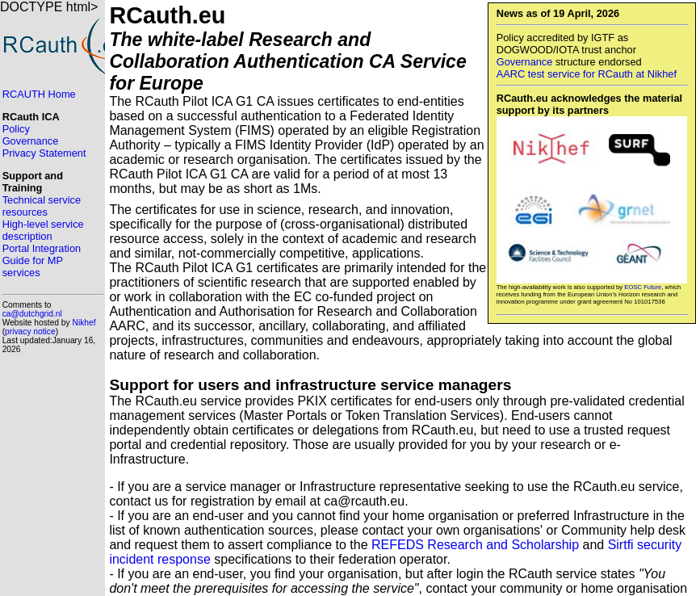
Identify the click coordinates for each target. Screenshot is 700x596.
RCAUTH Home (39, 94)
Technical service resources (42, 206)
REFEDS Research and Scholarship (475, 545)
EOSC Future (643, 287)
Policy (16, 129)
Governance (525, 62)
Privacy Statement (44, 153)
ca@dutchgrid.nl (32, 314)
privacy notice (30, 332)
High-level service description (43, 230)
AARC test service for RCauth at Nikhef (587, 74)
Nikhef (84, 323)
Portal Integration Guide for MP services (42, 260)
